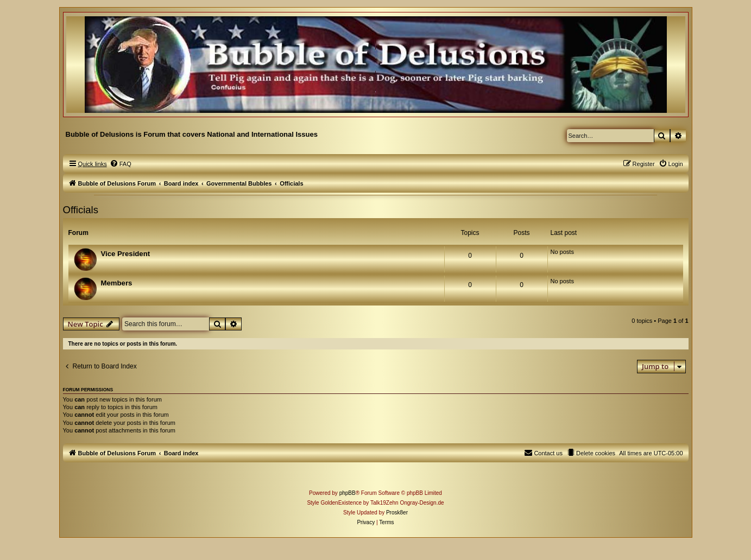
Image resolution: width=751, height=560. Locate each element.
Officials (81, 210)
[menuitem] (121, 164)
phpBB (348, 493)
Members (117, 283)
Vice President (126, 254)
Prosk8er (397, 513)
